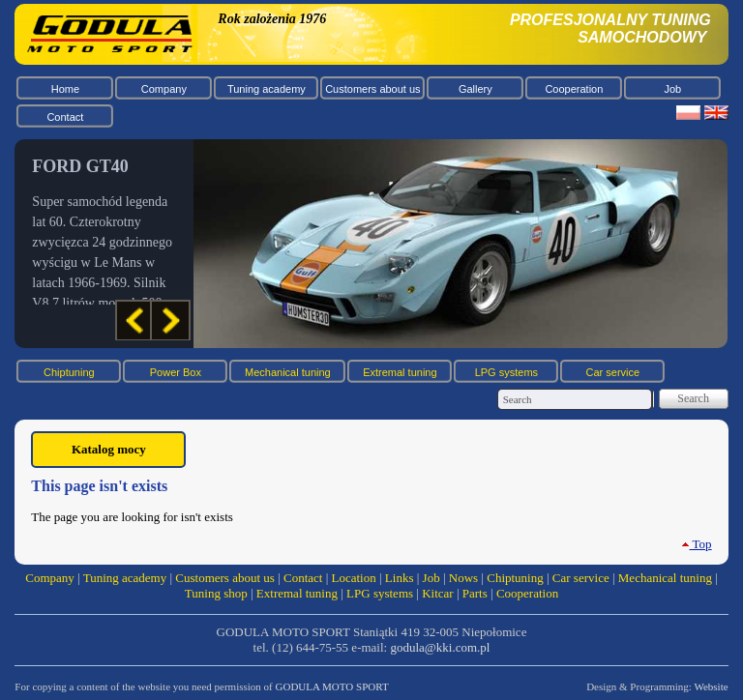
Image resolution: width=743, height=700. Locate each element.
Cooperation (574, 89)
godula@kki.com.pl (440, 647)
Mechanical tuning (288, 372)
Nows (463, 578)
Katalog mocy (109, 449)
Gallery (476, 89)
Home (65, 89)
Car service (613, 372)
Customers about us (372, 89)
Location (354, 578)
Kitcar (437, 593)
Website (711, 686)
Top (697, 544)
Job (672, 89)
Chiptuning (69, 372)
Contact (65, 117)
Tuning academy (267, 89)
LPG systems (506, 372)
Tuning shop (216, 593)
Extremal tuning (400, 372)
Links (400, 578)
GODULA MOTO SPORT (332, 686)
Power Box (176, 372)
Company (164, 89)
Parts (475, 593)
